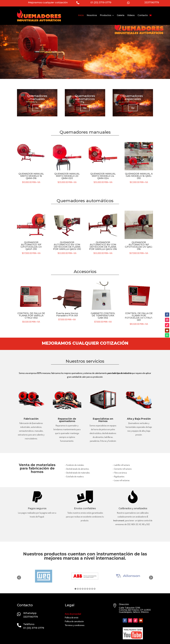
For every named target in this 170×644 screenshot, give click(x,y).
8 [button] (92, 589)
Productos (106, 15)
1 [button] (75, 589)
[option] (85, 576)
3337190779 (152, 3)
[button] (19, 578)
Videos (131, 15)
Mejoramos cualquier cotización (48, 3)
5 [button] (85, 589)
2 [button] (78, 589)
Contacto (143, 15)
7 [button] (90, 589)
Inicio (81, 15)
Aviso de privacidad (73, 614)
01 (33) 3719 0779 (101, 3)
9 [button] (95, 589)
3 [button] (80, 589)
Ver (37, 108)
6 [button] (87, 589)
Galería (121, 15)
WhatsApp (30, 613)
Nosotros (92, 15)
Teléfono (29, 624)
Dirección (124, 604)
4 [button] (83, 589)
